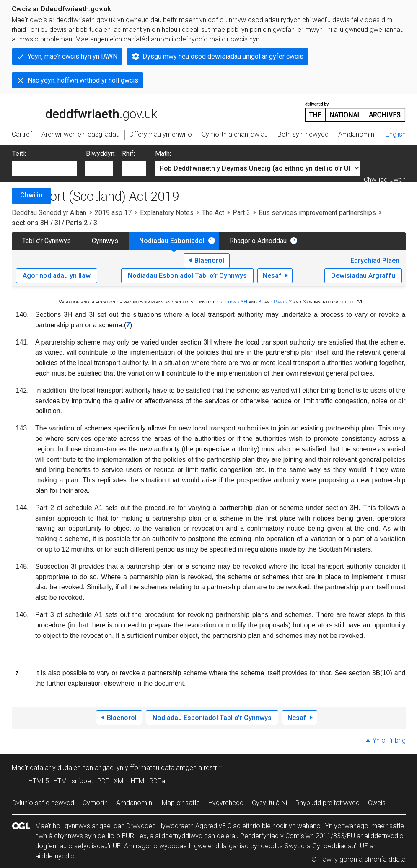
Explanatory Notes (167, 213)
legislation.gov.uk (78, 111)
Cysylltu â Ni (269, 803)
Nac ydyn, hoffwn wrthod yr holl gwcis (83, 80)
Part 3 (241, 213)
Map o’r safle (181, 803)
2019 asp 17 (113, 213)
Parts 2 (283, 302)
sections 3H (233, 302)
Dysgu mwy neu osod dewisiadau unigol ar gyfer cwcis (223, 56)
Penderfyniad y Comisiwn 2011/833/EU (298, 836)
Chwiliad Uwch (385, 180)
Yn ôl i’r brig (389, 740)
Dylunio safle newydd (43, 803)
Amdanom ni (135, 803)
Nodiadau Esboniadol (172, 241)
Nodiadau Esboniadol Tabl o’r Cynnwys (187, 276)
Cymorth (95, 803)
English (396, 134)
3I (260, 302)
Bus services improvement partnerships (317, 213)
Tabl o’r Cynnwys (47, 241)
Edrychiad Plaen (375, 260)
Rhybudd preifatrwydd (328, 803)
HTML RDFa (148, 781)
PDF (103, 781)
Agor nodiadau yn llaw (57, 276)
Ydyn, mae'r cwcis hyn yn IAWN (73, 56)
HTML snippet (73, 781)
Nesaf (272, 276)
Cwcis (377, 803)
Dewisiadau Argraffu (363, 276)
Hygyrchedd (226, 803)
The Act (213, 213)
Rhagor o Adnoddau (258, 241)
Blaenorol (209, 260)
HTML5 (39, 781)
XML (120, 781)
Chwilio (31, 195)
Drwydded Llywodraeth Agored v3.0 (179, 826)
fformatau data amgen (163, 768)
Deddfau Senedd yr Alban (49, 213)
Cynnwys (105, 241)
